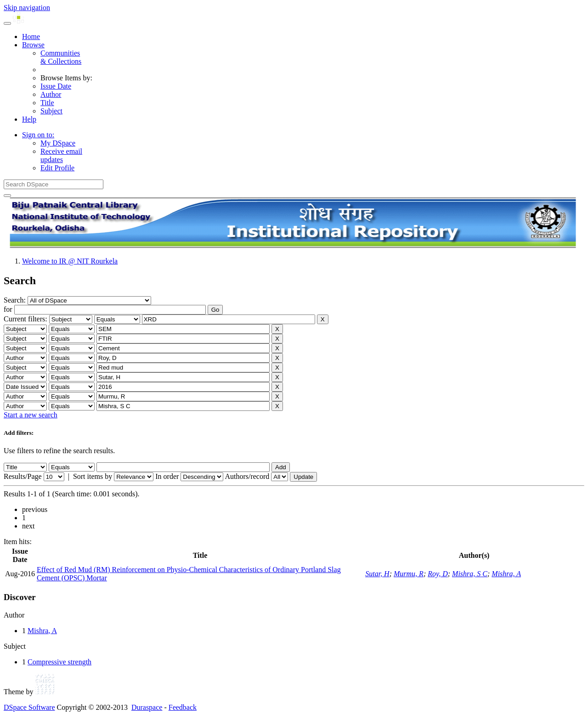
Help (29, 119)
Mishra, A (506, 574)
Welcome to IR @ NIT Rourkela (70, 261)
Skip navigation (27, 8)
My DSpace (58, 143)
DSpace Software (29, 707)
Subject (51, 111)
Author (51, 94)
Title (47, 103)
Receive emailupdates (61, 155)
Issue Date (56, 86)
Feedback (183, 707)
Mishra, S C (470, 574)
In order (167, 476)
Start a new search (31, 415)
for (8, 309)
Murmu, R (409, 574)
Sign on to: (38, 135)
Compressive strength (59, 662)
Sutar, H (377, 574)
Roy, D (438, 574)
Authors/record (247, 476)
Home (31, 37)
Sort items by (93, 476)
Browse (33, 45)
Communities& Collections (61, 57)
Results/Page (23, 476)
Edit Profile (57, 168)
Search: (16, 300)
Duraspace (147, 707)
